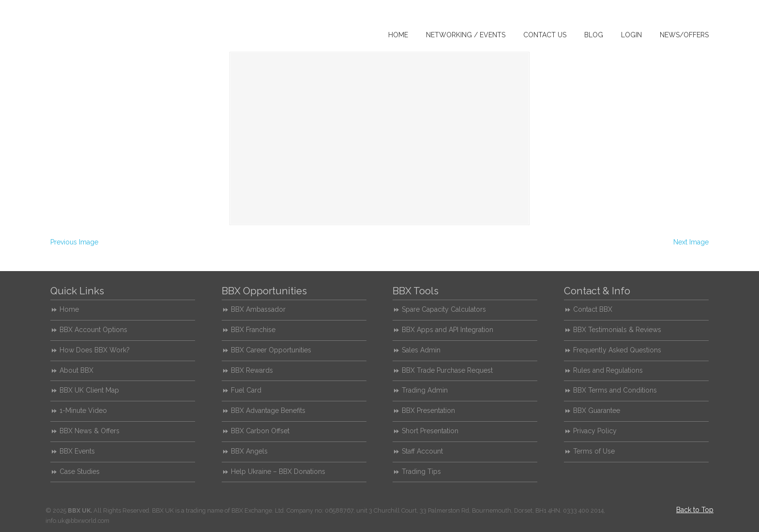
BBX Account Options (93, 330)
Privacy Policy (595, 431)
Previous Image (74, 242)
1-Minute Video (83, 410)
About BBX (76, 370)
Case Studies (80, 471)
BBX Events (77, 451)
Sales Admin (421, 350)
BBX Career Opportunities (271, 350)
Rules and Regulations (608, 370)
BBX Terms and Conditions (615, 390)
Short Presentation (430, 431)
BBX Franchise (253, 330)
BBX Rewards (252, 370)
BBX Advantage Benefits (268, 410)
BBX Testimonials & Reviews (617, 330)
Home (69, 309)
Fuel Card (246, 390)
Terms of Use (594, 451)
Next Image (691, 242)
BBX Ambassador (258, 309)
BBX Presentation (428, 410)
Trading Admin (425, 390)
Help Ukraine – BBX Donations (278, 471)
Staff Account (422, 451)
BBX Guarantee (597, 410)
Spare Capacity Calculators (444, 309)
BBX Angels (249, 451)
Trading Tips (421, 471)
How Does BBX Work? (95, 350)
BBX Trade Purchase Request (447, 370)
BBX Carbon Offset (260, 431)
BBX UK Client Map (89, 390)
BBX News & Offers (90, 431)
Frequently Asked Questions (617, 350)
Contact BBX (593, 309)
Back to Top (695, 510)
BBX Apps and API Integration (448, 330)
